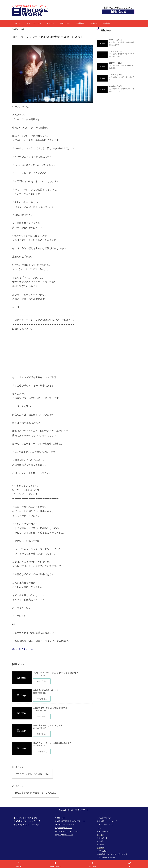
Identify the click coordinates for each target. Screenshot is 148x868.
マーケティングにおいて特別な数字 (33, 774)
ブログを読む (42, 681)
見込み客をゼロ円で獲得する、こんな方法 (37, 793)
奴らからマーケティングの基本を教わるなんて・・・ (55, 743)
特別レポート (65, 23)
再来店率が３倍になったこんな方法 (48, 725)
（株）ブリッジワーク (79, 811)
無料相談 (93, 23)
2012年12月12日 (40, 746)
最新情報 (106, 23)
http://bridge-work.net (64, 828)
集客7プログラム (104, 832)
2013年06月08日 (40, 675)
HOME (18, 23)
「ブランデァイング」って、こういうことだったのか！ (56, 673)
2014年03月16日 (40, 711)
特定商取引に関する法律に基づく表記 (112, 855)
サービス (50, 23)
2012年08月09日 (40, 693)
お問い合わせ (102, 851)
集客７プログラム (34, 23)
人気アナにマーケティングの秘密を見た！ (50, 708)
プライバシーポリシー (106, 858)
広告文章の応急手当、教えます (46, 690)
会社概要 (80, 23)
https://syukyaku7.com (64, 835)
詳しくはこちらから (23, 649)
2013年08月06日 (40, 728)
